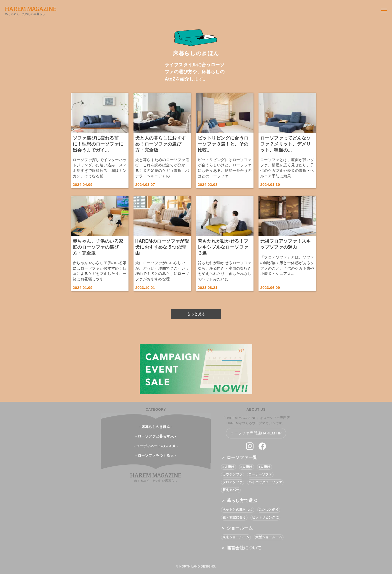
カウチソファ (232, 474)
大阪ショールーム (269, 537)
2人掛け (246, 467)
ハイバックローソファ (265, 482)
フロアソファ (232, 482)
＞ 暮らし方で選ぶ (239, 501)
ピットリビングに (265, 517)
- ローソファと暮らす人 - (156, 436)
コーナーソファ (260, 474)
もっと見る (196, 314)
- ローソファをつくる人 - (156, 455)
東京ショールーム (236, 537)
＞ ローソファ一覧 (239, 458)
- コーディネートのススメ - (156, 446)
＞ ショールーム (237, 528)
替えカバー (231, 490)
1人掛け (264, 467)
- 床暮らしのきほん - (156, 427)
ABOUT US (256, 409)
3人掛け (228, 467)
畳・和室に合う (234, 517)
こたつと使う (269, 510)
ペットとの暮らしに (238, 510)
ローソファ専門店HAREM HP (256, 433)
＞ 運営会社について (241, 548)
